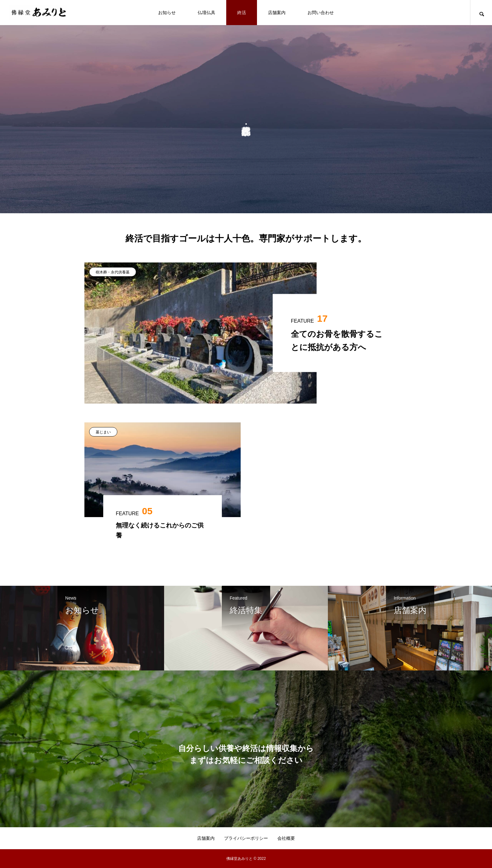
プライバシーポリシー (246, 838)
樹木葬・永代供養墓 (113, 272)
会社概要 (286, 838)
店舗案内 (277, 13)
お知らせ (167, 13)
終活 (242, 13)
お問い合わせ (321, 13)
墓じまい (103, 432)
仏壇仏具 (206, 13)
